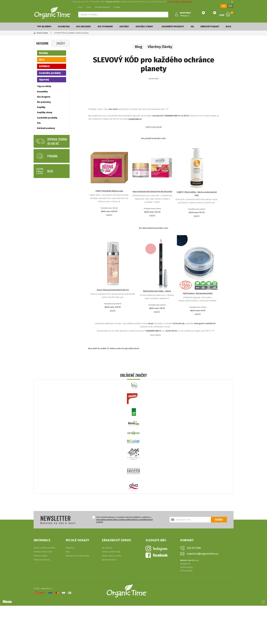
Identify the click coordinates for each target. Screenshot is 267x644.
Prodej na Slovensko (42, 560)
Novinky (43, 53)
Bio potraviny (105, 26)
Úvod (80, 7)
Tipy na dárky (44, 26)
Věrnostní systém (40, 556)
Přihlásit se (185, 16)
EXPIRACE (44, 66)
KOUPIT (109, 215)
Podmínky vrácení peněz (43, 552)
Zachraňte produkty (173, 26)
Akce (42, 60)
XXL (192, 26)
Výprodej (44, 80)
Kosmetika (64, 26)
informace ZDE (187, 2)
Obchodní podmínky (102, 7)
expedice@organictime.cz (203, 554)
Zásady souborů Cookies (112, 556)
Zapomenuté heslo (109, 560)
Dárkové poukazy (210, 26)
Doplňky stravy (144, 26)
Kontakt (117, 7)
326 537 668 (194, 548)
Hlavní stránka (41, 33)
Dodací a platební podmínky (44, 548)
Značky (61, 43)
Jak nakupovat (107, 548)
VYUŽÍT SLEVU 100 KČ (154, 127)
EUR (230, 6)
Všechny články (160, 47)
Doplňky (124, 26)
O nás (89, 7)
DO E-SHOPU (155, 335)
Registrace (70, 548)
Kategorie (42, 43)
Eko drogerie (83, 26)
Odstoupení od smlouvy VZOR (77, 556)
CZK (224, 6)
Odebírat (219, 520)
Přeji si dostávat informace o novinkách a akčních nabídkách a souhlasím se (124, 520)
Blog (228, 26)
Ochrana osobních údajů (111, 552)
